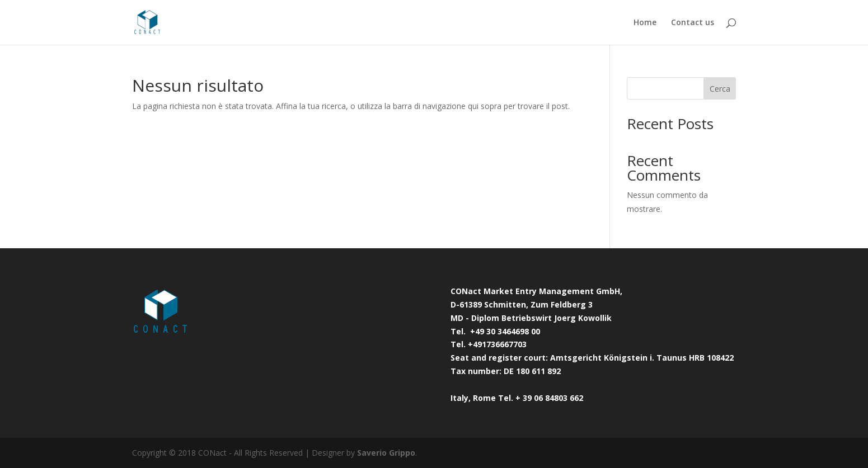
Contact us (693, 23)
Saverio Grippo (386, 453)
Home (645, 23)
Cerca (720, 89)
